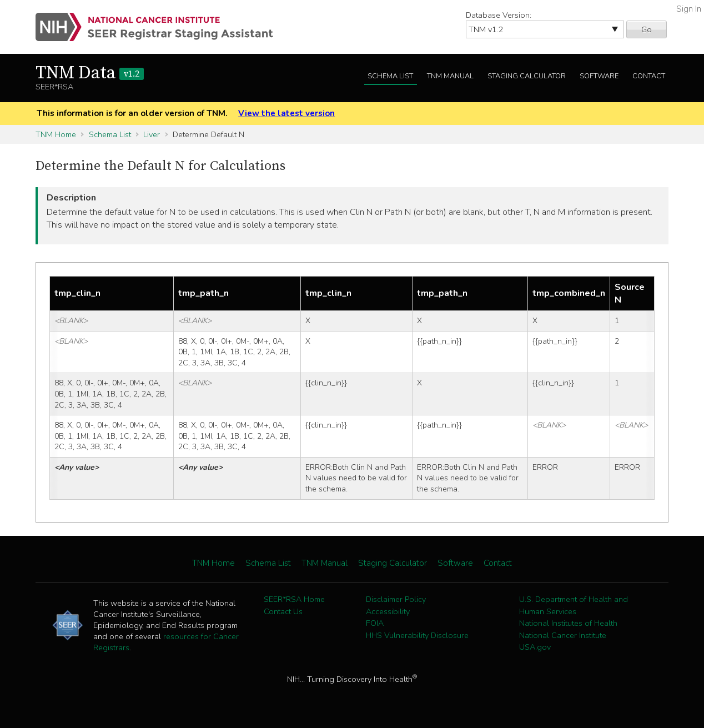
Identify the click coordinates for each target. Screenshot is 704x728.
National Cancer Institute (563, 635)
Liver (152, 134)
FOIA (375, 623)
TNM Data (90, 73)
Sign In (689, 9)
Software (599, 76)
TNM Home (56, 134)
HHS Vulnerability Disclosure (417, 635)
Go (647, 29)
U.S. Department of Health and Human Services (574, 605)
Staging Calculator (527, 76)
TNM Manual (450, 76)
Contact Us (283, 611)
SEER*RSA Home (294, 599)
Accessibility (388, 611)
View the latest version (286, 113)
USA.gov (535, 647)
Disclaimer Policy (396, 599)
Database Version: (499, 15)
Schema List (390, 76)
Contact (649, 76)
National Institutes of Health (568, 623)
